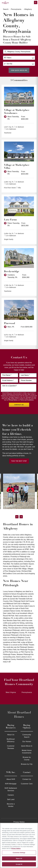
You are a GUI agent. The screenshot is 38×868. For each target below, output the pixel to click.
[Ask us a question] (19, 388)
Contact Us (27, 779)
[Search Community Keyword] (19, 52)
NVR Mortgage (11, 784)
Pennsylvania (16, 9)
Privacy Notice (13, 400)
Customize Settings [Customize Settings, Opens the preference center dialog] (19, 853)
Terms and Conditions (27, 400)
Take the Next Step (19, 461)
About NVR (11, 779)
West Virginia (11, 692)
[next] (21, 517)
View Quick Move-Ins (19, 70)
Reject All (19, 858)
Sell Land (11, 799)
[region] (19, 845)
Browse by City (27, 764)
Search (6, 9)
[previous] (17, 517)
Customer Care (27, 784)
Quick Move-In (27, 746)
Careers (11, 795)
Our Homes (27, 742)
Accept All (19, 864)
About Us (11, 735)
